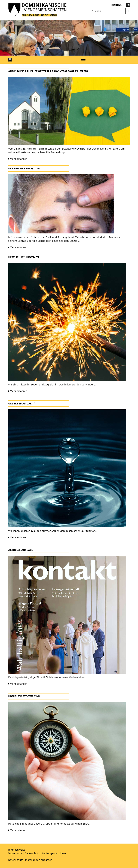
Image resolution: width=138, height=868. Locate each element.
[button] (10, 38)
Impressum (15, 853)
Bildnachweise (17, 850)
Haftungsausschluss (54, 853)
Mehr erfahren (18, 159)
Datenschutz (32, 853)
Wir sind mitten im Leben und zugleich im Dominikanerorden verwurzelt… (52, 384)
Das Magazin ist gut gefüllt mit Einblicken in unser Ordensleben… (47, 677)
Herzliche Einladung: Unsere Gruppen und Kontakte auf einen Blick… (49, 824)
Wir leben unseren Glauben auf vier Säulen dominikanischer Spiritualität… (52, 531)
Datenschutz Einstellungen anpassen (30, 860)
